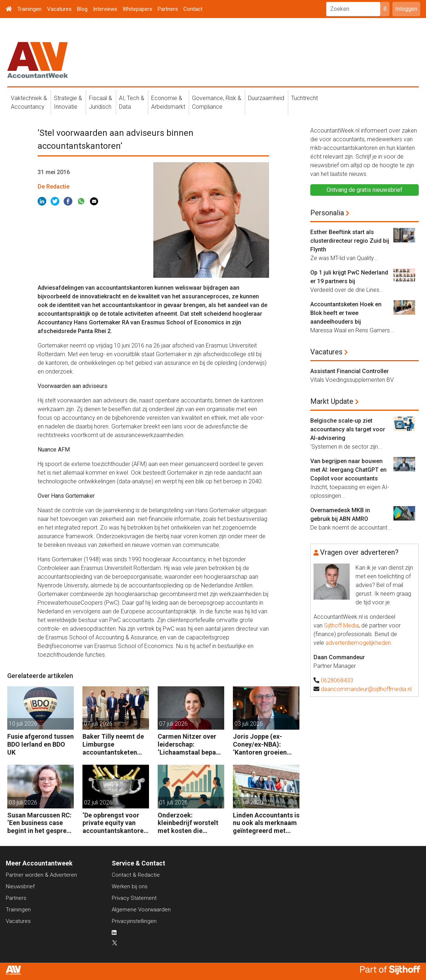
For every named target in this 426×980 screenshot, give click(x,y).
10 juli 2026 (23, 724)
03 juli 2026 (249, 724)
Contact (193, 9)
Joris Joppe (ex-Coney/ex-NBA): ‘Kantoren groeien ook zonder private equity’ (261, 744)
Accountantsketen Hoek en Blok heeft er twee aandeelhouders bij (346, 313)
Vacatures (59, 9)
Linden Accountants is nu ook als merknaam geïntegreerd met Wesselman (266, 823)
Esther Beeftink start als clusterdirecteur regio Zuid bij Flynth (350, 241)
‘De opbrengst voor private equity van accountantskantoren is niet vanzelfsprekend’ (115, 823)
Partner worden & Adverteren (41, 875)
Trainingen (29, 9)
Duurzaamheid (266, 98)
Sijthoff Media (341, 625)
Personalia (327, 213)
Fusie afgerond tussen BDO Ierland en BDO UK (41, 744)
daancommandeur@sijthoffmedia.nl (366, 689)
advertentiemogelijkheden (358, 643)
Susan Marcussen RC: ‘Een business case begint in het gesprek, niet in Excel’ (40, 823)
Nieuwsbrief (20, 886)
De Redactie (54, 187)
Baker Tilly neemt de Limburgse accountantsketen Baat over (113, 744)
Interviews (105, 9)
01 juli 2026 (173, 802)
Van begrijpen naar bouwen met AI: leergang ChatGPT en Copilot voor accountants (348, 470)
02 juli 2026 (98, 802)
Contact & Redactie (136, 875)
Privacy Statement (134, 898)
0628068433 (337, 680)
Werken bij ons (130, 886)
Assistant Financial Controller (350, 371)
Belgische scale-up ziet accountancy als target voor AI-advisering (348, 429)
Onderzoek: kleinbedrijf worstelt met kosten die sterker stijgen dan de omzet (190, 823)
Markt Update (332, 401)
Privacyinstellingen (134, 921)
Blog (82, 9)
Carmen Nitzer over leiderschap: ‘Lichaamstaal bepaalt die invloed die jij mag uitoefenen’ (191, 744)
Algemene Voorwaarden (141, 910)
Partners (168, 9)
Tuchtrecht (304, 98)
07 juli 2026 (98, 724)
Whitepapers (137, 9)
